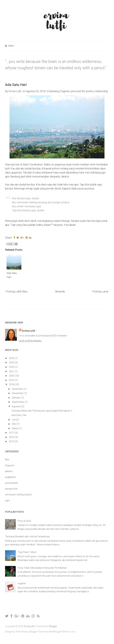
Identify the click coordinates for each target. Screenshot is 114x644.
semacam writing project (18, 494)
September (18, 402)
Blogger (53, 626)
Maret (16, 428)
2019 (12, 380)
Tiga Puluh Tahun (27, 552)
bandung (54, 91)
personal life (78, 91)
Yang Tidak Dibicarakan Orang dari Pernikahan (42, 568)
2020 (12, 376)
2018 (12, 384)
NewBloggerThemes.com (62, 632)
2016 (12, 437)
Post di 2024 (24, 521)
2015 (12, 441)
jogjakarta (10, 477)
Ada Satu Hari (16, 85)
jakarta (9, 471)
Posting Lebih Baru (17, 291)
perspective (11, 489)
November (18, 393)
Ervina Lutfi (28, 331)
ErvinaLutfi (29, 626)
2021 (12, 371)
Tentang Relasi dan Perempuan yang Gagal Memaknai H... (43, 411)
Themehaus (22, 632)
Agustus (17, 406)
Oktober (16, 398)
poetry (90, 91)
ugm (7, 500)
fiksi (7, 459)
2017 (12, 433)
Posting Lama (100, 291)
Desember (18, 389)
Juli (14, 420)
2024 (12, 367)
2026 (12, 358)
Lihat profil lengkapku (30, 341)
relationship (101, 91)
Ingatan (22, 583)
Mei (14, 424)
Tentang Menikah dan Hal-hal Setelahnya (27, 536)
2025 (12, 362)
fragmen (65, 91)
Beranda (60, 291)
